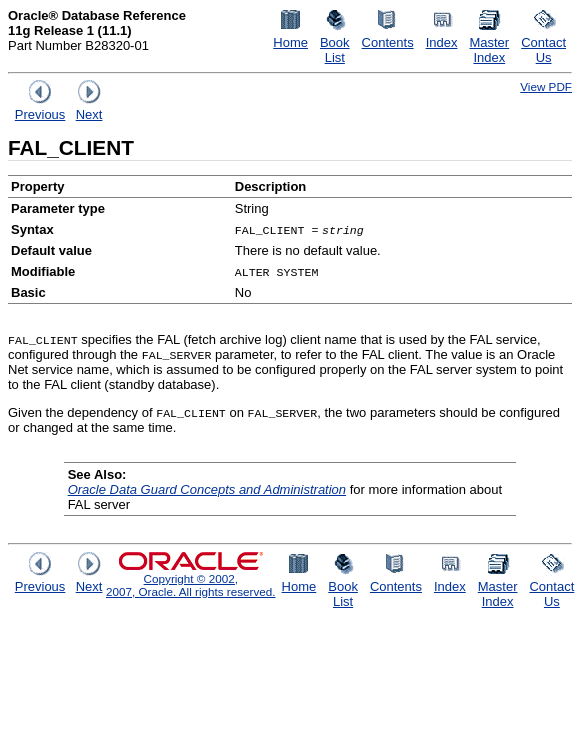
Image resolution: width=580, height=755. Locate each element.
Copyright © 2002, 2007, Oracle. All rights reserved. (191, 585)
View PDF (546, 86)
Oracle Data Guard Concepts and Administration (207, 489)
